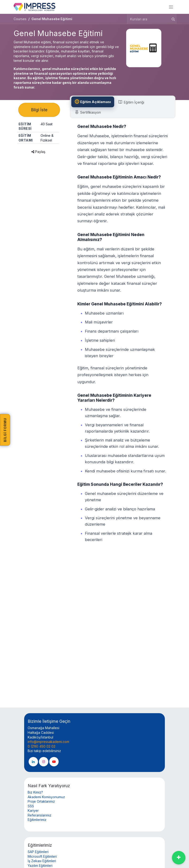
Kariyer (33, 811)
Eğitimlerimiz (37, 820)
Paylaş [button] (38, 153)
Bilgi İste (39, 111)
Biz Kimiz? (35, 792)
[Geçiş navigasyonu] (171, 7)
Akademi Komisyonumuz (46, 797)
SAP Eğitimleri (38, 852)
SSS (31, 806)
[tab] (93, 102)
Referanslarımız (40, 815)
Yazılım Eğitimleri (40, 866)
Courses (20, 19)
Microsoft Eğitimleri (42, 856)
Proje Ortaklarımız (41, 801)
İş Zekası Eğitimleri (42, 861)
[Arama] (172, 19)
